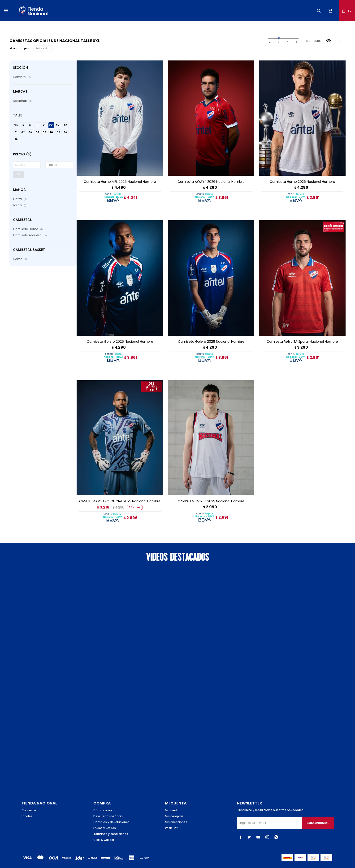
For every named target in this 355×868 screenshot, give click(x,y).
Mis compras (174, 808)
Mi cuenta (172, 802)
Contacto (29, 802)
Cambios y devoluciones (111, 814)
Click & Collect (104, 832)
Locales (27, 808)
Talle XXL (41, 48)
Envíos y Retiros (105, 820)
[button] (319, 11)
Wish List (171, 820)
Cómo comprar (104, 802)
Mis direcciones (176, 814)
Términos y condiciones (111, 826)
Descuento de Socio (108, 808)
